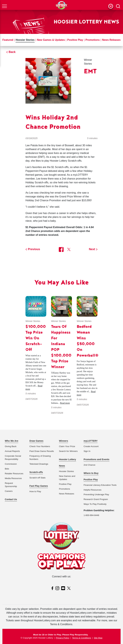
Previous (34, 249)
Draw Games (36, 441)
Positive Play (75, 40)
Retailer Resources (14, 474)
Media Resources (13, 478)
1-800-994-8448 (91, 515)
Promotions (92, 40)
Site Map (98, 638)
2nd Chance (89, 465)
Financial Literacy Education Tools (100, 485)
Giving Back (11, 446)
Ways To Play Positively (95, 504)
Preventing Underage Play (96, 494)
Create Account (91, 446)
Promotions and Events (96, 459)
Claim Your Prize (67, 446)
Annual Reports (12, 451)
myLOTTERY (91, 441)
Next (92, 249)
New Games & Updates (51, 40)
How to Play (35, 491)
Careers (9, 491)
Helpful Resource (92, 490)
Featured (8, 40)
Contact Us (11, 499)
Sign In (87, 451)
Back (12, 52)
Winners (64, 441)
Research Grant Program (96, 499)
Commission (11, 464)
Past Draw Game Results (42, 451)
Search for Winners (68, 451)
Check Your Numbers (40, 446)
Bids (7, 469)
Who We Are (12, 441)
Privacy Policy (63, 638)
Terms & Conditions (82, 638)
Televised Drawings (39, 464)
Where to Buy (91, 473)
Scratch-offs (36, 472)
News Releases (111, 40)
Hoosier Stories (25, 40)
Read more (65, 403)
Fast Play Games (39, 486)
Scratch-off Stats (37, 478)
